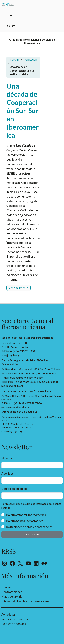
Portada (14, 60)
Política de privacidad (15, 619)
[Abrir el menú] (11, 15)
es (8, 26)
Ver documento (19, 288)
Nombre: (7, 458)
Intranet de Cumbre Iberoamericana (25, 601)
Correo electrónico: (15, 489)
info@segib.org (10, 355)
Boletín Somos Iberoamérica (25, 521)
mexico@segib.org (12, 386)
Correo (6, 587)
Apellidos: (8, 473)
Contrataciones (12, 592)
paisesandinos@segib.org (15, 407)
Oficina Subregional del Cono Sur (20, 412)
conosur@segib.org (12, 431)
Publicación (31, 60)
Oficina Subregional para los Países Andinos (26, 391)
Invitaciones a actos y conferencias (29, 527)
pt (13, 26)
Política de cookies (14, 624)
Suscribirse (32, 534)
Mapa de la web (12, 596)
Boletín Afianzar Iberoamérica (26, 515)
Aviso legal (8, 614)
